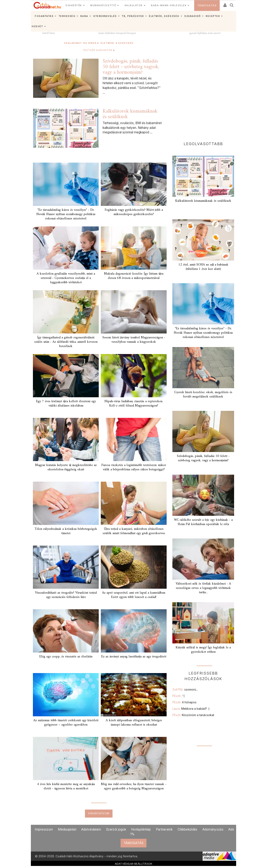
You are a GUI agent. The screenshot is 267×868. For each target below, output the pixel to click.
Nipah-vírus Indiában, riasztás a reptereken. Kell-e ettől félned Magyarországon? (134, 404)
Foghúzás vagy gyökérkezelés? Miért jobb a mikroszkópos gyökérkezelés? (134, 212)
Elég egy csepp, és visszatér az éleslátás (66, 657)
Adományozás (213, 829)
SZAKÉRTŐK (74, 5)
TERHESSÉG (67, 16)
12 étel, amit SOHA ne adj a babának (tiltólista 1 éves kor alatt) (203, 267)
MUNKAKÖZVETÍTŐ (103, 5)
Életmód (107, 43)
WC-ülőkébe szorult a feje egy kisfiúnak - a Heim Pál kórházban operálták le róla (203, 522)
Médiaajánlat (67, 829)
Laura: (191, 709)
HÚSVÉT (37, 26)
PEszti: (178, 696)
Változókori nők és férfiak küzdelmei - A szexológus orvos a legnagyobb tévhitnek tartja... (203, 588)
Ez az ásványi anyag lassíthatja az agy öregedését (134, 657)
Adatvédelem (91, 829)
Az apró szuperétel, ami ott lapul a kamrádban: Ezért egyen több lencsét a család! (134, 595)
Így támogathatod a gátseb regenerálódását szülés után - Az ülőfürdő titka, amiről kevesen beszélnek (66, 342)
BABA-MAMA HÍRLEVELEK (169, 5)
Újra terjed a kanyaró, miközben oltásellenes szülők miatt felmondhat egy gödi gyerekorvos (134, 531)
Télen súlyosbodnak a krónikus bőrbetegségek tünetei (66, 531)
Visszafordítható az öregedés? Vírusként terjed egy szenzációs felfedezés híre (66, 595)
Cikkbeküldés (187, 829)
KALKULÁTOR (134, 5)
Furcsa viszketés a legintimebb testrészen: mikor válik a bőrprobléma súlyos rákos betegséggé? (134, 467)
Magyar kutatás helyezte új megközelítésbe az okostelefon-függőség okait (66, 467)
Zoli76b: (185, 689)
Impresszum (44, 829)
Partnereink (164, 829)
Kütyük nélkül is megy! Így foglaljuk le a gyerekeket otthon (203, 650)
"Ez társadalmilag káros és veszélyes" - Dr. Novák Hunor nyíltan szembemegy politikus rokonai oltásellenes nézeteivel (66, 214)
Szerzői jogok (116, 829)
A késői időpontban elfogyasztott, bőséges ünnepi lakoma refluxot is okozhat (134, 723)
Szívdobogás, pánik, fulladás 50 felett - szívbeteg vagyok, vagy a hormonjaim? (131, 67)
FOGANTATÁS (44, 16)
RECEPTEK (213, 16)
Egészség (126, 43)
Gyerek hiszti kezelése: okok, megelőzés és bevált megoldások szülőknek (203, 394)
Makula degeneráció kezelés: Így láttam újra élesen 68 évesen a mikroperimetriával (134, 276)
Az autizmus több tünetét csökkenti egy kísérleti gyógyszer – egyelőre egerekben (66, 723)
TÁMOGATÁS (207, 5)
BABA (84, 16)
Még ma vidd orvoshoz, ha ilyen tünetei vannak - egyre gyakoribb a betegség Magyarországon (134, 786)
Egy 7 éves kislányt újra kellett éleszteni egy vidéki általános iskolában (66, 404)
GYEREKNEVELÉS (105, 16)
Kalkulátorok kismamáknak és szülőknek (130, 114)
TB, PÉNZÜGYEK (133, 16)
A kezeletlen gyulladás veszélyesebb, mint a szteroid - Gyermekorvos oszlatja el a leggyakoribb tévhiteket (66, 278)
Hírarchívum (99, 813)
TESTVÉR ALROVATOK (99, 50)
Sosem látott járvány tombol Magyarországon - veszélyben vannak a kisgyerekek (134, 340)
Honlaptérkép (141, 829)
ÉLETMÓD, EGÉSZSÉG (164, 16)
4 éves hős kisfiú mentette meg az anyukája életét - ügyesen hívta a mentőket (66, 786)
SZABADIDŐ (193, 16)
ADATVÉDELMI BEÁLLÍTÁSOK (134, 864)
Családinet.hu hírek (80, 43)
